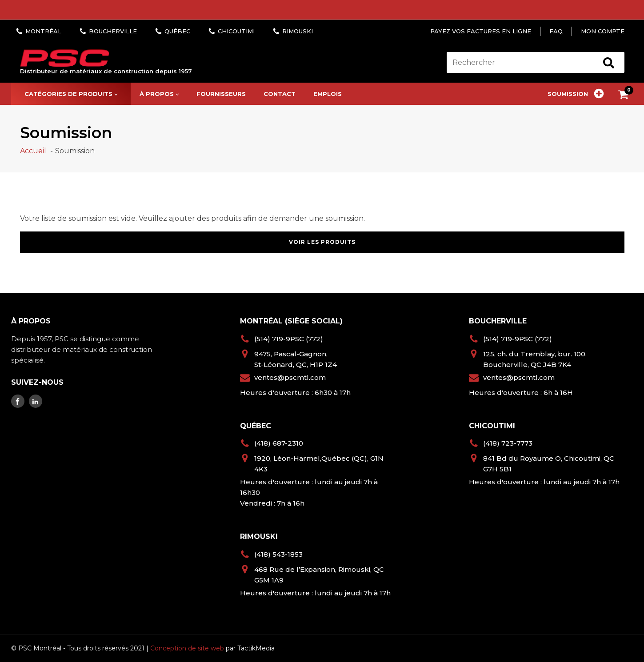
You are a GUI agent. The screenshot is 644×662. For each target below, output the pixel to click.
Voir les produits (322, 242)
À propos (157, 94)
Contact (280, 94)
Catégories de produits (68, 94)
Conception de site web (187, 648)
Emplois (328, 94)
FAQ (556, 31)
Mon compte (603, 31)
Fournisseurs (221, 94)
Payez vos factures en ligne (481, 31)
